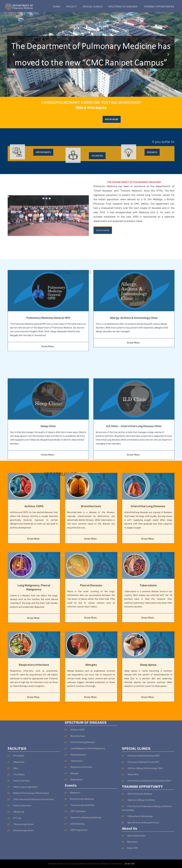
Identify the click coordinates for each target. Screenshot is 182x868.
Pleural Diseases (91, 549)
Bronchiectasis (91, 470)
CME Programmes (76, 772)
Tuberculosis (148, 549)
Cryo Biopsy (16, 833)
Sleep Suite (16, 820)
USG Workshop (75, 766)
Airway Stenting (18, 839)
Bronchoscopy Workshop (79, 741)
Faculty (72, 7)
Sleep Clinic (130, 833)
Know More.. (48, 305)
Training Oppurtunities (159, 7)
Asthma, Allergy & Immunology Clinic (142, 827)
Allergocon (73, 735)
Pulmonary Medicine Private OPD (141, 820)
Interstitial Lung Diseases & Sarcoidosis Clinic (147, 839)
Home (57, 7)
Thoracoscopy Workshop (80, 747)
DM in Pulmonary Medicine (137, 852)
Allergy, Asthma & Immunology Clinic (134, 276)
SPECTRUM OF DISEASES (123, 7)
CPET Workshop (75, 753)
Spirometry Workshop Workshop (83, 759)
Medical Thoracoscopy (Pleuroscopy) (28, 852)
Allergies (91, 628)
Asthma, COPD (34, 470)
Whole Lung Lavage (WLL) (23, 845)
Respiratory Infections (34, 628)
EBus (13, 827)
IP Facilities (16, 814)
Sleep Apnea (148, 628)
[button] (14, 54)
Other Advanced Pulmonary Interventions (31, 858)
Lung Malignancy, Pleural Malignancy (85, 690)
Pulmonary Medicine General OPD (48, 276)
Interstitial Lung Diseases (148, 470)
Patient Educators (20, 864)
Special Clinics (93, 7)
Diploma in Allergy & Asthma (138, 858)
